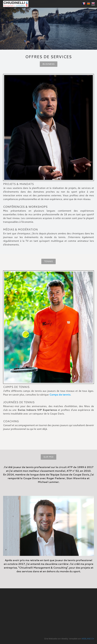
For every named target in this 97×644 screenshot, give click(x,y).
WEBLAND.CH (88, 639)
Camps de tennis (60, 395)
